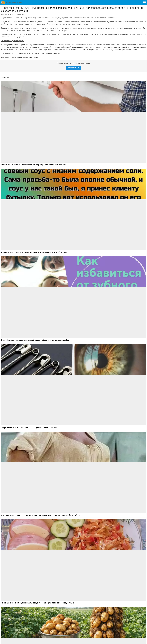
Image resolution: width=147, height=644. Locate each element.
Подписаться (73, 68)
